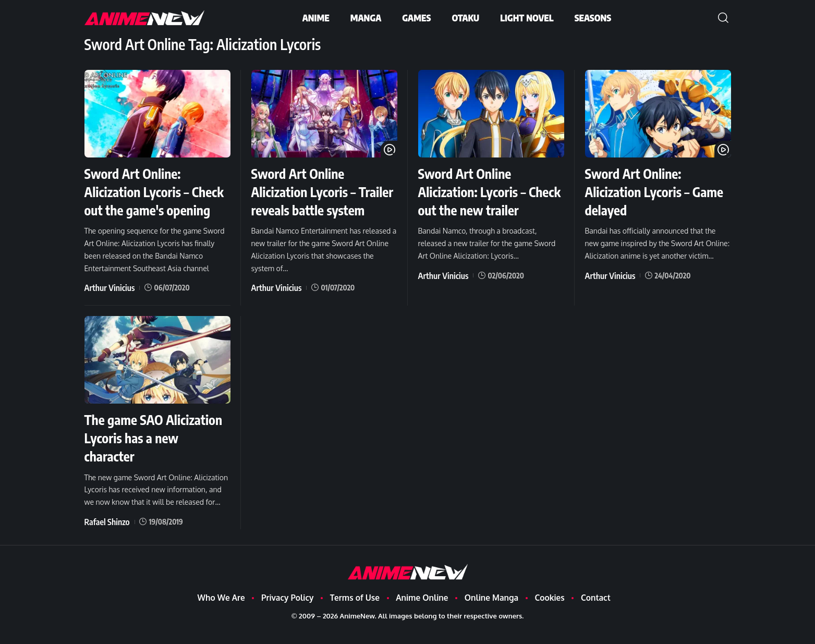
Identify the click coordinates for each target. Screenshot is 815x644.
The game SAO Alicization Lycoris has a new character (155, 453)
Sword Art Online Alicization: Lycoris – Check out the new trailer (478, 200)
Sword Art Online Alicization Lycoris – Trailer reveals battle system (313, 200)
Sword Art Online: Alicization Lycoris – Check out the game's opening (148, 200)
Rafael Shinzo (104, 536)
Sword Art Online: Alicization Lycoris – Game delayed (643, 191)
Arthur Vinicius (106, 305)
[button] (723, 18)
